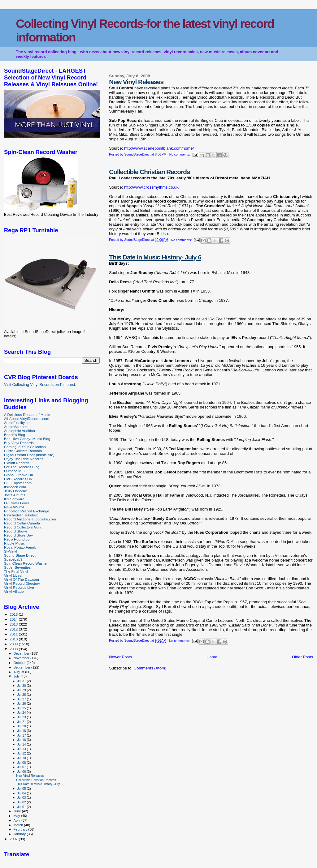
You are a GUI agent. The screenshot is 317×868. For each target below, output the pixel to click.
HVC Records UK (18, 479)
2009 (14, 644)
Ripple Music (14, 543)
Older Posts (302, 657)
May (17, 816)
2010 (14, 639)
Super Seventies (17, 567)
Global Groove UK (19, 475)
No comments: (180, 154)
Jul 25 (22, 708)
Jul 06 (22, 772)
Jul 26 (22, 703)
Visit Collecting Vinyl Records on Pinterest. (40, 385)
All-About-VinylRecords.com (27, 419)
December (22, 653)
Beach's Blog (15, 435)
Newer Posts (120, 657)
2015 (14, 614)
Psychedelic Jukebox (21, 515)
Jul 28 (22, 695)
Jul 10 (22, 758)
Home (212, 657)
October (20, 663)
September (23, 667)
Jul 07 (22, 767)
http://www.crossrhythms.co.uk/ (152, 187)
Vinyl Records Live (19, 587)
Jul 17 (22, 735)
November (22, 658)
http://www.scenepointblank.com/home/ (159, 148)
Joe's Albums (15, 495)
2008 (14, 649)
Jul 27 (22, 699)
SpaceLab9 (13, 559)
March (19, 825)
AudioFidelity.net (17, 423)
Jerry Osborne (15, 491)
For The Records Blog (22, 467)
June (18, 811)
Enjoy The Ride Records (24, 459)
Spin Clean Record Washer (26, 563)
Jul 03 (22, 797)
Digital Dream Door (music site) (29, 455)
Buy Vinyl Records (19, 443)
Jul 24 (22, 712)
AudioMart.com (16, 427)
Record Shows (16, 531)
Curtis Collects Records (23, 451)
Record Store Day (18, 535)
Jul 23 (22, 717)
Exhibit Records (17, 463)
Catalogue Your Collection (25, 447)
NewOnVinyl (14, 507)
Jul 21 (22, 722)
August (20, 672)
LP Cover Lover (17, 503)
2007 (14, 839)
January (20, 834)
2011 (14, 634)
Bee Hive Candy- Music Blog (27, 439)
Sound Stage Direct (20, 555)
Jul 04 (22, 793)
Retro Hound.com (18, 539)
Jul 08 (22, 763)
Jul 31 (22, 681)
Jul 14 (22, 744)
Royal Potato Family (20, 547)
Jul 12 (22, 753)
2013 (14, 624)
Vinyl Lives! (13, 575)
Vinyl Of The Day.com (22, 579)
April (17, 820)
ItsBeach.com (15, 487)
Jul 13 (22, 749)
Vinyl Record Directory (22, 583)
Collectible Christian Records (149, 172)
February (21, 829)
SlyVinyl (10, 551)
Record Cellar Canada (22, 523)
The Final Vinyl (16, 571)
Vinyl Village (14, 591)
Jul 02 (22, 802)
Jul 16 (22, 740)
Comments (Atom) (150, 668)
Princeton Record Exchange (27, 511)
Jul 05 (22, 789)
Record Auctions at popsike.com (30, 519)
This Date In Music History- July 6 (155, 257)
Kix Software (14, 499)
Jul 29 (22, 690)
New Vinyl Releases (136, 82)
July (17, 676)
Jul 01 (22, 807)
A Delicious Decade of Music (27, 415)
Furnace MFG (15, 471)
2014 (14, 619)
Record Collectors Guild (23, 527)
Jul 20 (22, 726)
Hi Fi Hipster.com (18, 483)
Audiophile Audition (20, 431)
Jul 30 (22, 686)
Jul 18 (22, 731)
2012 (14, 629)
